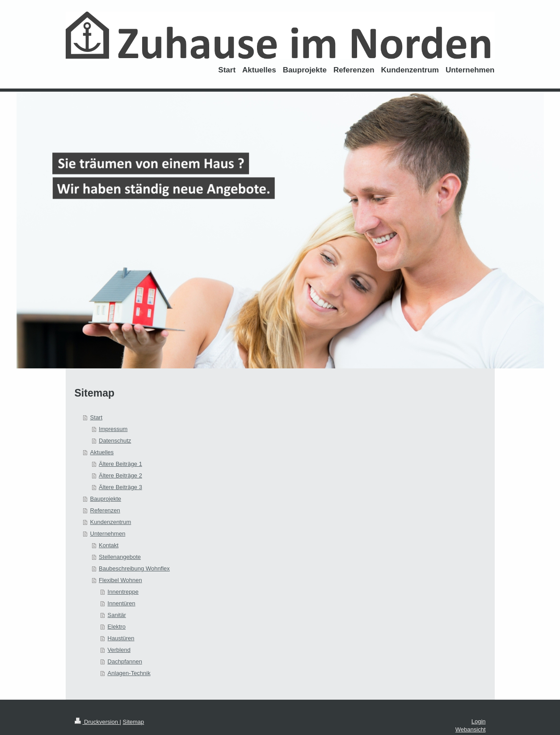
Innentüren (122, 603)
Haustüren (121, 638)
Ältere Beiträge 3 (120, 487)
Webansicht (471, 729)
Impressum (113, 429)
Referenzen (105, 510)
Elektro (117, 627)
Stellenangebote (120, 557)
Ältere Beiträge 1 (120, 464)
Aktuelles (102, 452)
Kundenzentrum (111, 522)
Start (96, 417)
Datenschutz (115, 441)
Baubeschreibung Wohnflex (134, 568)
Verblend (119, 650)
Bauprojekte (106, 499)
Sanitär (117, 615)
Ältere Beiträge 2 (120, 475)
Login (479, 721)
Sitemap (134, 722)
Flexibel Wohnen (120, 580)
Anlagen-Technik (129, 673)
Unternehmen (108, 534)
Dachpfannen (125, 661)
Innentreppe (123, 592)
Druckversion (97, 722)
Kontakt (109, 545)
